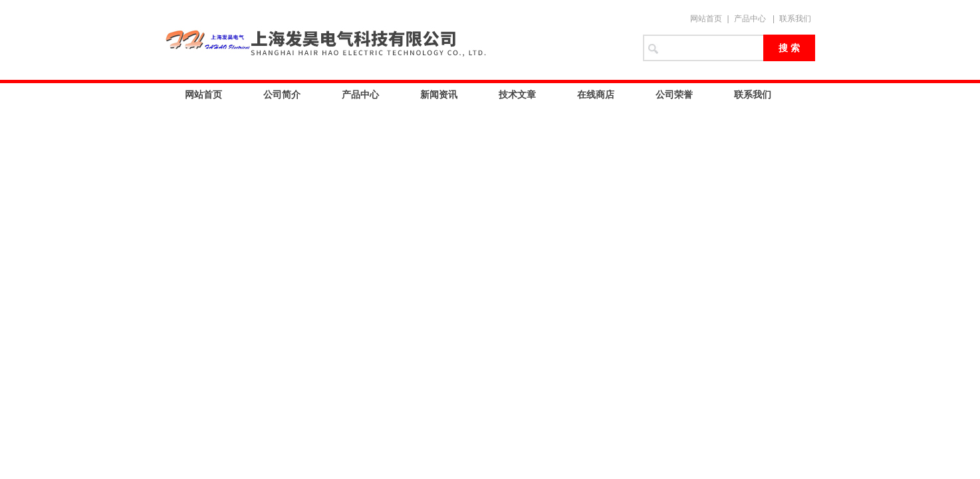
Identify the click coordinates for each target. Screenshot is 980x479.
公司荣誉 (674, 94)
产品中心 (750, 19)
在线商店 (596, 94)
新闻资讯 (439, 94)
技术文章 (517, 94)
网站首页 (706, 19)
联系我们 (795, 19)
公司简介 (282, 94)
